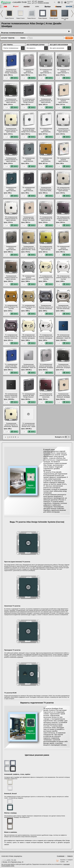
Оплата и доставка (43, 3)
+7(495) (19, 2)
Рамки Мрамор (43, 18)
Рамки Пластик (9, 18)
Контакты (41, 1)
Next (72, 14)
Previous (2, 14)
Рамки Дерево (54, 18)
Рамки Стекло (20, 18)
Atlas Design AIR (65, 19)
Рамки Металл (32, 18)
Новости (70, 856)
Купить (14, 78)
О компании (61, 856)
